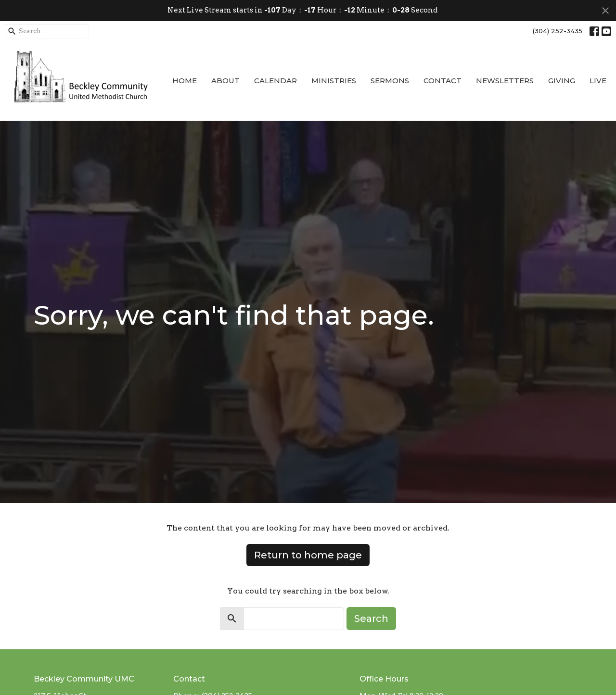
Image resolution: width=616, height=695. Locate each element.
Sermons (390, 81)
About (225, 81)
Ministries (334, 81)
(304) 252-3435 (558, 31)
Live (598, 81)
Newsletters (505, 81)
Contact (443, 81)
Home (185, 81)
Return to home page (308, 555)
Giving (562, 81)
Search (371, 619)
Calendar (276, 81)
